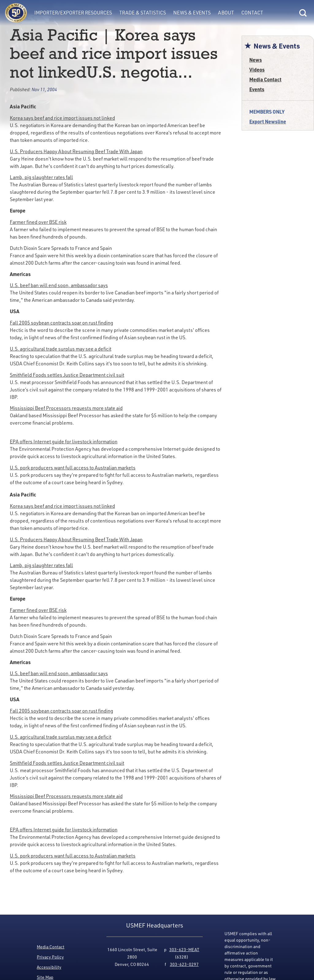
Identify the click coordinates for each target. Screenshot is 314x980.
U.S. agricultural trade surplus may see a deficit (61, 349)
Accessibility (49, 967)
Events (257, 89)
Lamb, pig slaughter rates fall (41, 177)
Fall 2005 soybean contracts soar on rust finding (61, 323)
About (226, 13)
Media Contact (265, 79)
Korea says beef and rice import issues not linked (62, 118)
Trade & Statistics (143, 13)
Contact (252, 13)
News (256, 60)
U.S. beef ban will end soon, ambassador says (59, 285)
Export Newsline (268, 121)
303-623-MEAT (184, 949)
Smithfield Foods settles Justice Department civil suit (67, 375)
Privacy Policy (50, 957)
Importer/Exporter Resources (73, 13)
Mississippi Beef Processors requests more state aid (66, 408)
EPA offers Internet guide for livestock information (64, 441)
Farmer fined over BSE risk (38, 222)
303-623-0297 (184, 964)
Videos (257, 70)
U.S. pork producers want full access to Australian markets (73, 468)
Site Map (45, 977)
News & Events (192, 13)
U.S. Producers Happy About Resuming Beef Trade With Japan (76, 151)
